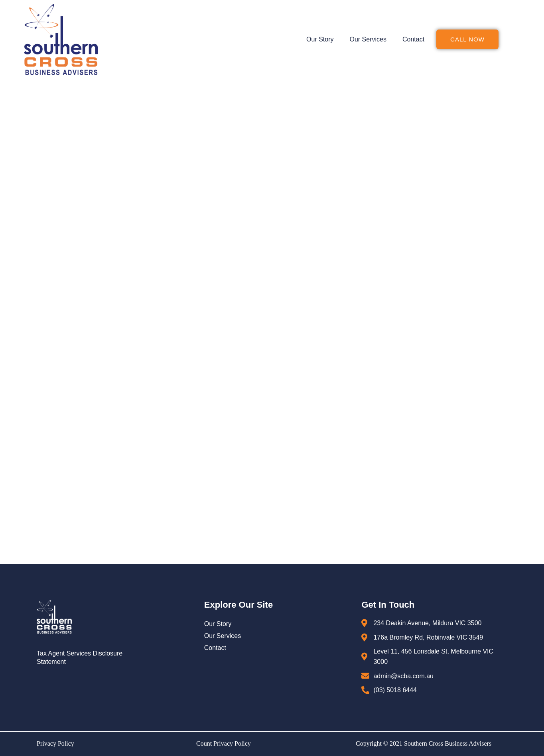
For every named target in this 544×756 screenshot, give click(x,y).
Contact (413, 39)
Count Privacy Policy (224, 743)
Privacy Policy (55, 743)
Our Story (320, 39)
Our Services (368, 39)
